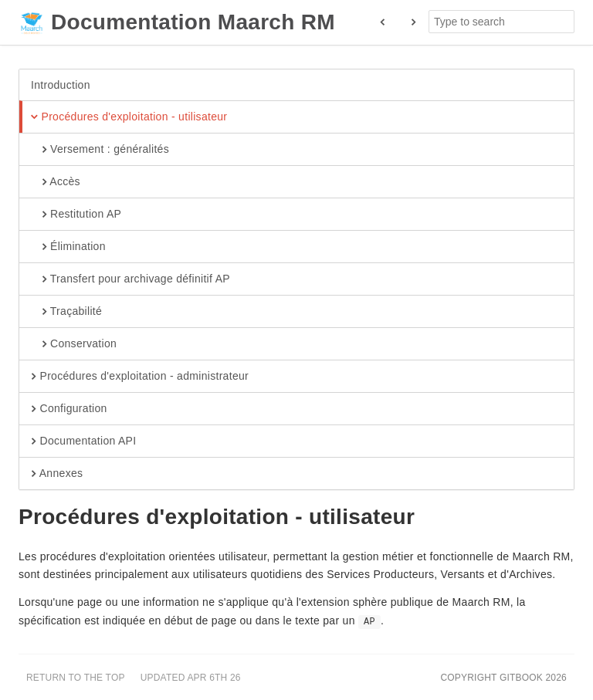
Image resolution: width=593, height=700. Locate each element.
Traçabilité (66, 312)
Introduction (61, 85)
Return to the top (76, 678)
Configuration (69, 409)
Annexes (57, 474)
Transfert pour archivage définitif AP (130, 279)
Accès (56, 182)
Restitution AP (76, 215)
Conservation (74, 344)
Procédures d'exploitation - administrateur (140, 377)
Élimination (68, 247)
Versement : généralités (100, 150)
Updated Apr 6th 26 (191, 678)
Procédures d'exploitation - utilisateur (129, 117)
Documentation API (83, 441)
